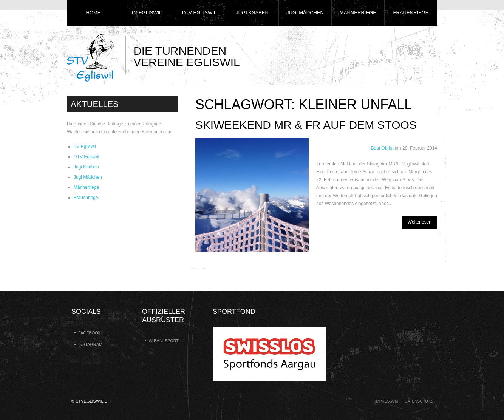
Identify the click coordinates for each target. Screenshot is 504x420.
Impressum (387, 401)
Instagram (90, 344)
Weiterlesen (420, 222)
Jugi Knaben (252, 13)
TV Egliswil (147, 13)
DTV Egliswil (199, 13)
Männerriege (358, 13)
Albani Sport (164, 341)
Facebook (90, 333)
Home (94, 13)
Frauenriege (411, 13)
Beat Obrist (382, 148)
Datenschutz (419, 401)
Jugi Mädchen (305, 13)
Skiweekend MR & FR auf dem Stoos (306, 125)
